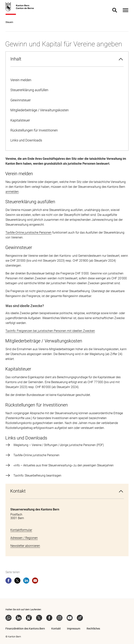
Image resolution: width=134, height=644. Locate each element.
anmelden (12, 192)
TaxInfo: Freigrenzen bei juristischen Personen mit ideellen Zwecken (50, 331)
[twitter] (17, 581)
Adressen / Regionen (24, 538)
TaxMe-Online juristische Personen (28, 233)
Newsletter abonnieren (25, 546)
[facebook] (8, 581)
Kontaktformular (21, 530)
